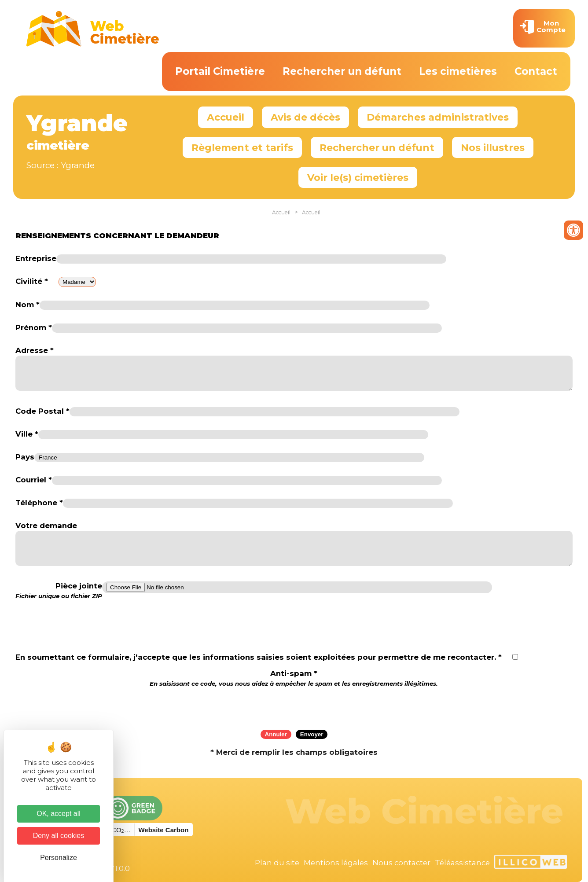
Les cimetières (458, 71)
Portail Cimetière (220, 71)
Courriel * (34, 480)
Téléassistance (462, 863)
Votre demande (46, 526)
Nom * (28, 305)
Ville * (27, 434)
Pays (25, 457)
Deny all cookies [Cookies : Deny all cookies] (59, 836)
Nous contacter (401, 863)
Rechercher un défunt (342, 71)
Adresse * (35, 350)
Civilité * (32, 281)
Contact (536, 71)
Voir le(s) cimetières (358, 177)
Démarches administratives (438, 117)
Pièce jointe (59, 591)
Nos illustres (493, 147)
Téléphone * (39, 503)
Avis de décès (305, 117)
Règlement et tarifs (242, 147)
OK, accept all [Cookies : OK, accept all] (59, 814)
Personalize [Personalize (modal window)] (59, 858)
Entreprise (36, 258)
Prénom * (34, 327)
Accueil (226, 117)
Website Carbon (163, 830)
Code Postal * (42, 411)
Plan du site (277, 863)
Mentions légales (336, 863)
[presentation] (294, 706)
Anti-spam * (294, 678)
